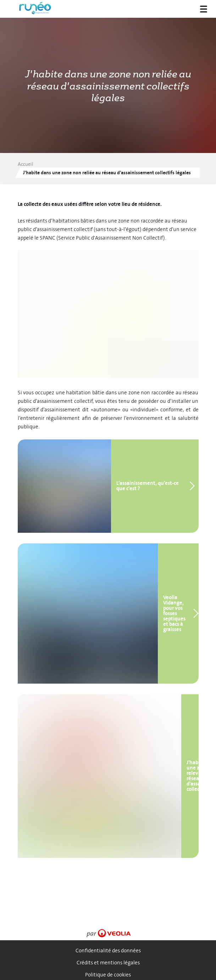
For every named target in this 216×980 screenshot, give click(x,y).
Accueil (26, 164)
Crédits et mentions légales (108, 963)
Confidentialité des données (108, 951)
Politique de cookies (108, 975)
